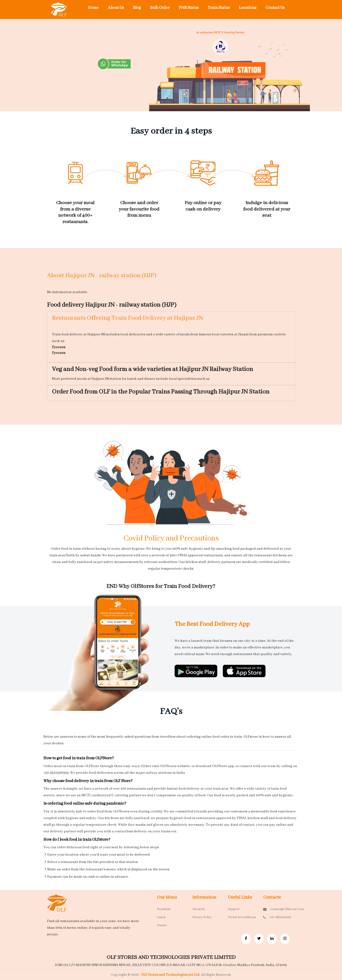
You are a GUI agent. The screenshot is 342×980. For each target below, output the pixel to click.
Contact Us (275, 8)
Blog (137, 8)
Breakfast (164, 909)
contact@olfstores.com (277, 909)
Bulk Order (160, 8)
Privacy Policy (202, 917)
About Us (116, 8)
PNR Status (189, 8)
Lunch (161, 917)
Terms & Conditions (242, 917)
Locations (248, 8)
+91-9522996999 (277, 917)
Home (93, 8)
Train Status (219, 8)
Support (234, 909)
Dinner (162, 925)
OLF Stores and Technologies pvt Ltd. (171, 975)
